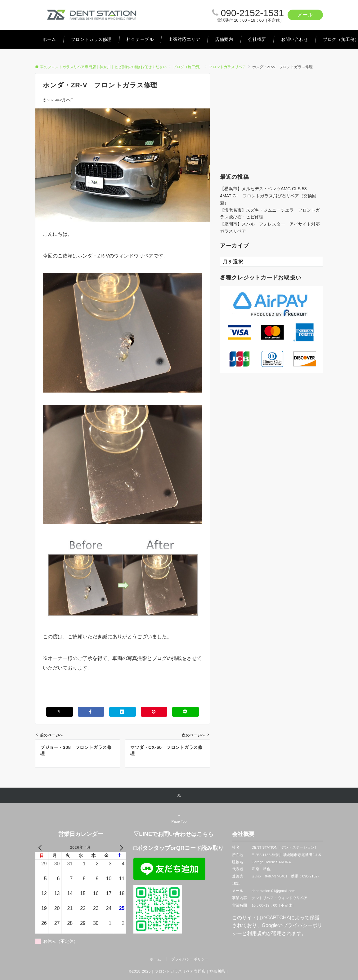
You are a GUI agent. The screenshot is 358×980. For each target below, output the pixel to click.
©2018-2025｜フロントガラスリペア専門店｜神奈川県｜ (179, 971)
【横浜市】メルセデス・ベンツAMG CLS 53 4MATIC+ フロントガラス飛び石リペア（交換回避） (268, 196)
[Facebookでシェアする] (91, 712)
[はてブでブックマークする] (123, 712)
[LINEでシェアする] (186, 712)
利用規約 (257, 933)
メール (305, 15)
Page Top (179, 818)
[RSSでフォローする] (179, 795)
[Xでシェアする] (60, 712)
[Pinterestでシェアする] (154, 712)
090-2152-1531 (253, 13)
